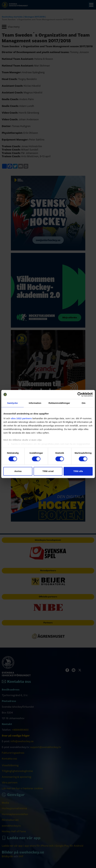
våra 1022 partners (21, 418)
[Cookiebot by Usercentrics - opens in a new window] (80, 394)
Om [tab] (84, 403)
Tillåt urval (48, 471)
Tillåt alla (78, 471)
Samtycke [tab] (12, 403)
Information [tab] (35, 403)
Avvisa (18, 471)
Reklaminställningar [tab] (59, 403)
